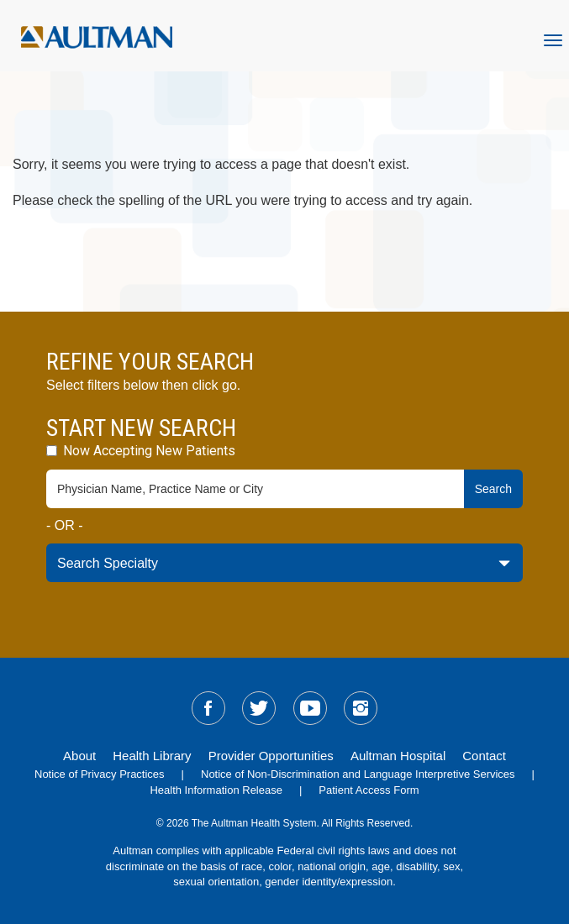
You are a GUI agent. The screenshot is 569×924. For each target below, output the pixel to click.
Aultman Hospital (398, 756)
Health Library (152, 756)
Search (493, 489)
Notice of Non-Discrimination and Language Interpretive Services (358, 774)
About (79, 756)
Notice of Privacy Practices (100, 774)
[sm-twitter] (259, 708)
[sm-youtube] (310, 708)
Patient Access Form (369, 790)
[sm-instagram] (361, 708)
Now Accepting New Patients (141, 451)
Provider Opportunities (271, 756)
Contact (484, 756)
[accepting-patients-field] (52, 451)
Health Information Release (216, 790)
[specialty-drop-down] (284, 563)
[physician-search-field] (256, 489)
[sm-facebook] (208, 708)
